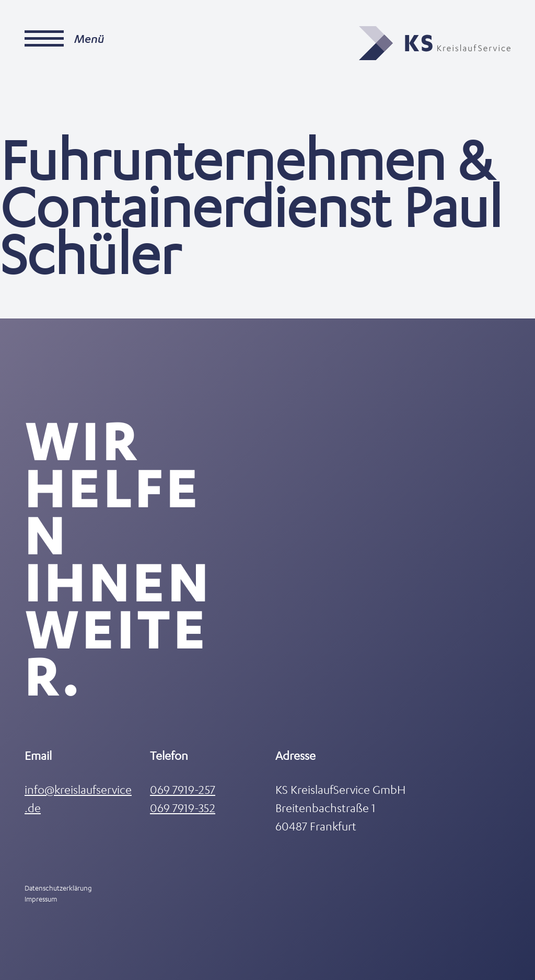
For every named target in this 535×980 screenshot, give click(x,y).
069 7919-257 (183, 789)
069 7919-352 (183, 808)
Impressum (41, 899)
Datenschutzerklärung (58, 888)
